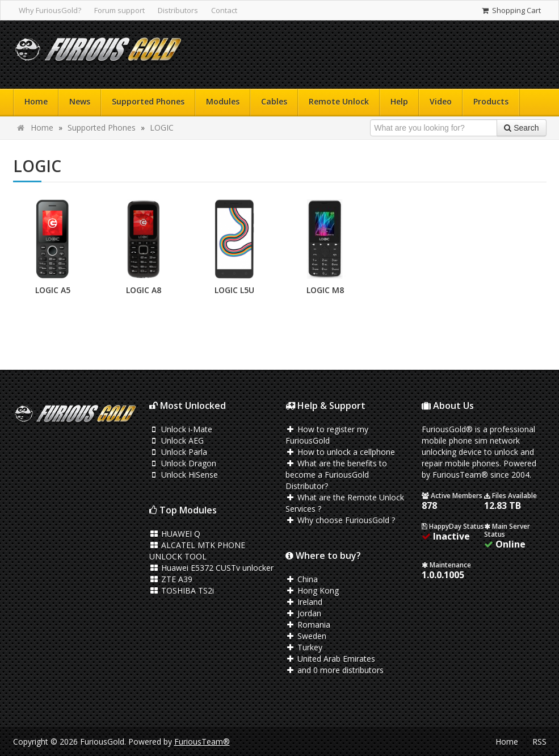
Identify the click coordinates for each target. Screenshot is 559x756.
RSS (539, 742)
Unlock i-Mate (181, 429)
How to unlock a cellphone (341, 452)
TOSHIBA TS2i (182, 590)
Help (399, 101)
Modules (223, 101)
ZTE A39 (171, 579)
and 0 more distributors (335, 670)
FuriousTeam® (202, 742)
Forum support (119, 10)
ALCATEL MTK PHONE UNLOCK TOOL (197, 551)
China (302, 579)
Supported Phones (148, 101)
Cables (274, 101)
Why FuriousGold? (50, 10)
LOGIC (162, 128)
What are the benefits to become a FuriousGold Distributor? (337, 475)
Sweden (306, 636)
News (80, 101)
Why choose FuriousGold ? (341, 520)
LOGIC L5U (234, 290)
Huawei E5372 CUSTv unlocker (212, 568)
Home (36, 101)
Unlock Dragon (183, 463)
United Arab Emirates (331, 659)
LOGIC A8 (144, 290)
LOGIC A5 (53, 290)
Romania (308, 625)
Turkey (304, 647)
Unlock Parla (178, 452)
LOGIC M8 (325, 290)
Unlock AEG (177, 440)
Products (491, 101)
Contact (224, 10)
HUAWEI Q (175, 534)
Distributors (178, 10)
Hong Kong (312, 590)
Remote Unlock (339, 101)
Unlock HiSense (184, 475)
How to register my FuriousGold (327, 435)
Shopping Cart (510, 10)
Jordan (304, 613)
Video (441, 101)
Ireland (304, 602)
